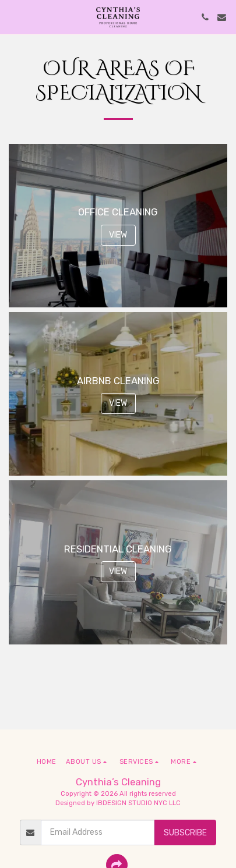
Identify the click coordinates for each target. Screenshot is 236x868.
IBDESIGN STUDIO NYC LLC (138, 803)
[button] (13, 17)
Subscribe (185, 833)
